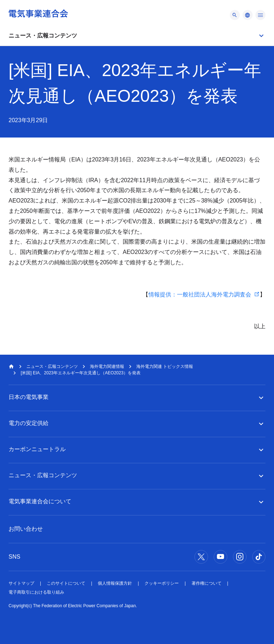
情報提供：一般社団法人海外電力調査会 (200, 294)
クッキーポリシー (162, 583)
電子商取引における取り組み (36, 592)
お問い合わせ (26, 529)
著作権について (207, 583)
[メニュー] (235, 15)
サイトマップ (21, 583)
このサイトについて (66, 583)
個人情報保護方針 (115, 583)
